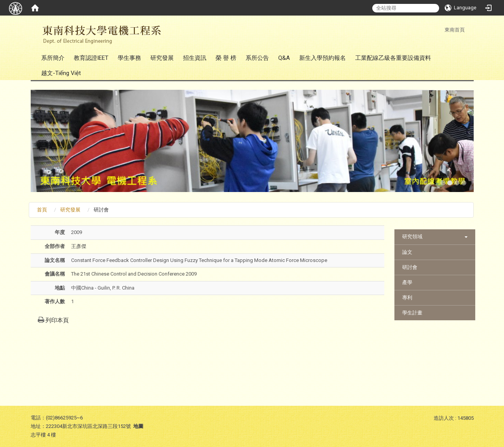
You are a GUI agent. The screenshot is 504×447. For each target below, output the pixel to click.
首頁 (42, 210)
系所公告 (257, 58)
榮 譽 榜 (226, 58)
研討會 (410, 267)
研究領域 (412, 237)
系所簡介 (53, 58)
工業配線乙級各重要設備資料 (393, 58)
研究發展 (162, 58)
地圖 (138, 426)
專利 (407, 298)
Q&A (284, 58)
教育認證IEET (91, 58)
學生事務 (129, 58)
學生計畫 (412, 313)
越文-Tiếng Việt (61, 73)
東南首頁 (455, 30)
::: (440, 30)
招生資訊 (195, 58)
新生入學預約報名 (323, 58)
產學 (407, 282)
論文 (407, 252)
